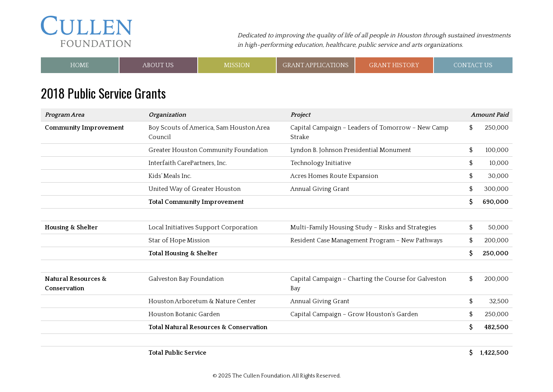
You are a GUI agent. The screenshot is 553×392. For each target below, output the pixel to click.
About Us (158, 65)
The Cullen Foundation (86, 31)
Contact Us (473, 65)
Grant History (394, 65)
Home (80, 65)
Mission (237, 65)
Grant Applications (316, 65)
